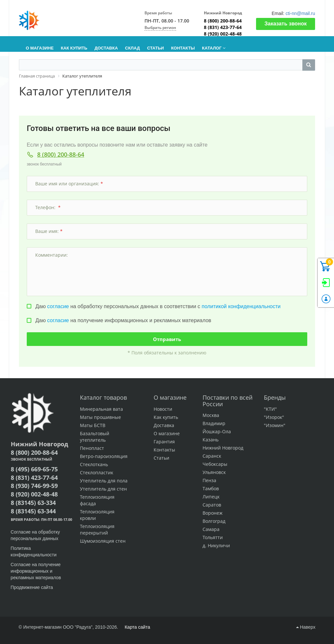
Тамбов (211, 488)
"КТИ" (270, 409)
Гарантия (164, 442)
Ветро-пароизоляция (104, 456)
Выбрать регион (160, 28)
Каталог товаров (103, 397)
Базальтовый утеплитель (95, 437)
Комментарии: (52, 255)
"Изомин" (275, 425)
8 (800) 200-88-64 (223, 21)
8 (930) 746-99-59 (34, 486)
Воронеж (213, 513)
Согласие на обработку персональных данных (35, 535)
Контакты (164, 450)
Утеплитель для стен (103, 489)
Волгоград (214, 521)
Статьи (161, 458)
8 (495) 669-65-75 (34, 469)
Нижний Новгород (223, 448)
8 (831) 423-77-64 (223, 27)
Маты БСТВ (93, 425)
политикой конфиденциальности (241, 306)
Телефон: (48, 207)
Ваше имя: (49, 231)
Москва (211, 415)
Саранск (212, 456)
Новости (163, 409)
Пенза (209, 480)
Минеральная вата (101, 409)
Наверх (306, 627)
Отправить (167, 339)
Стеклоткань (94, 464)
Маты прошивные (100, 417)
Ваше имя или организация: (69, 184)
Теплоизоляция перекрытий (97, 530)
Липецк (211, 497)
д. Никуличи (216, 545)
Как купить (166, 417)
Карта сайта (137, 627)
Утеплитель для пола (104, 481)
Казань (211, 440)
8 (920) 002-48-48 (223, 34)
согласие (58, 306)
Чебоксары (215, 464)
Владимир (214, 423)
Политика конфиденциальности (34, 551)
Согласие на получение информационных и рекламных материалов (36, 571)
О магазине (170, 397)
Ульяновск (214, 472)
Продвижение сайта (33, 587)
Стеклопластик (97, 472)
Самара (211, 529)
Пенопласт (92, 448)
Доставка (164, 425)
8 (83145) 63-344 (33, 511)
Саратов (212, 505)
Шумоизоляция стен (103, 541)
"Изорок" (274, 417)
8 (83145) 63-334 (33, 503)
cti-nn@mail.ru (300, 13)
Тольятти (213, 537)
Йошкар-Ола (217, 431)
